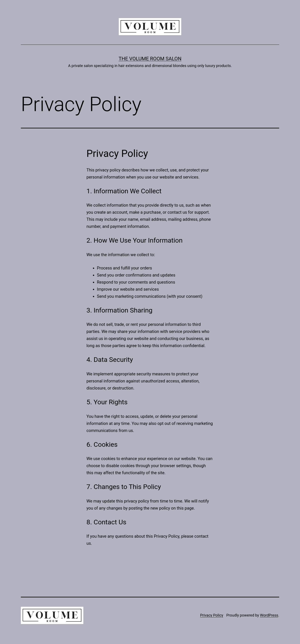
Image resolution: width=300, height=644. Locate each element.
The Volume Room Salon (150, 59)
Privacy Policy (212, 615)
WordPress (269, 615)
